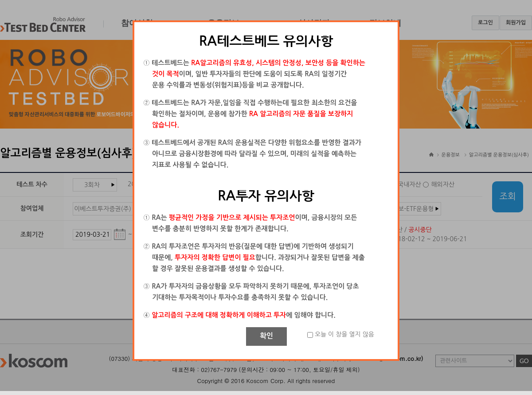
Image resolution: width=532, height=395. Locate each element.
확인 (266, 336)
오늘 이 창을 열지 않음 (344, 334)
